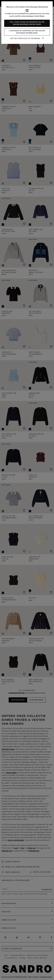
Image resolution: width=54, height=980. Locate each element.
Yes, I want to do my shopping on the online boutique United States (27, 23)
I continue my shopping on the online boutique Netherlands (27, 32)
